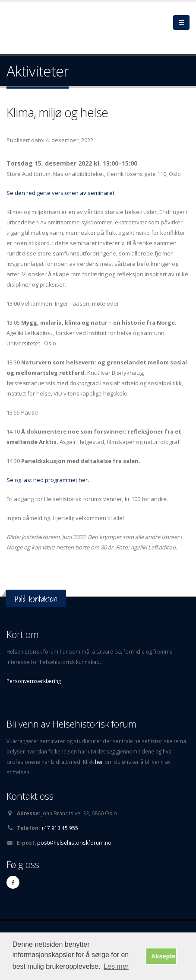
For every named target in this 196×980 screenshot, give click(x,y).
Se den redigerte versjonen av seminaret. (61, 193)
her (100, 762)
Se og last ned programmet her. (48, 480)
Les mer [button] (116, 966)
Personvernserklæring (34, 681)
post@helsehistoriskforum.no (74, 843)
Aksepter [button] (164, 956)
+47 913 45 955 (60, 828)
